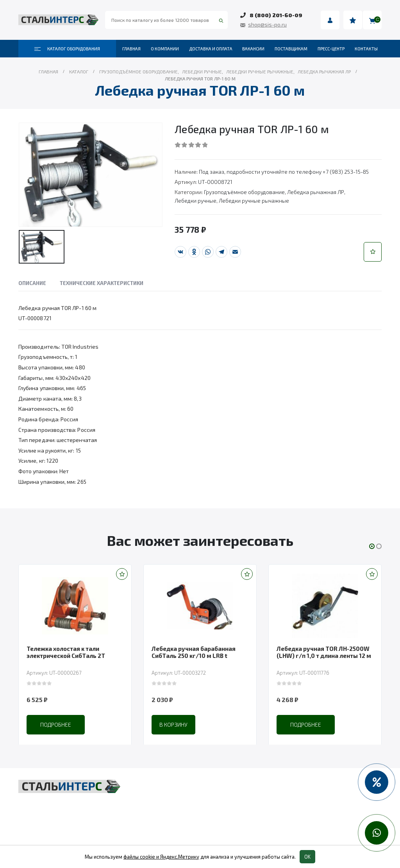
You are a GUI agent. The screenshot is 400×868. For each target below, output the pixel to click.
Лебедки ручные (196, 201)
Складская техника (171, 803)
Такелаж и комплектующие (184, 818)
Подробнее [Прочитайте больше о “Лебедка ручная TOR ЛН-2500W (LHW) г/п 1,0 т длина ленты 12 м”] (326, 725)
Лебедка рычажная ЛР (316, 192)
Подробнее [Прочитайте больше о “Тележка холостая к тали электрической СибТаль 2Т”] (76, 725)
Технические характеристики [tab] (102, 283)
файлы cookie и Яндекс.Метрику (161, 857)
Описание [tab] (32, 283)
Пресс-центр (331, 49)
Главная (131, 49)
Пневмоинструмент (297, 803)
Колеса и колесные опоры (306, 818)
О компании (165, 49)
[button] (373, 252)
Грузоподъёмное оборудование (244, 192)
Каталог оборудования (67, 49)
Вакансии (253, 49)
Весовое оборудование (302, 788)
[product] (96, 606)
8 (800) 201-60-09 (276, 15)
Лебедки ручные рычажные (254, 201)
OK (307, 857)
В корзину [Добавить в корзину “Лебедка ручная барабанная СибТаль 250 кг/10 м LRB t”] (194, 725)
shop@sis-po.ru (267, 24)
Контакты (366, 49)
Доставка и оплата (211, 49)
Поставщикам (291, 49)
